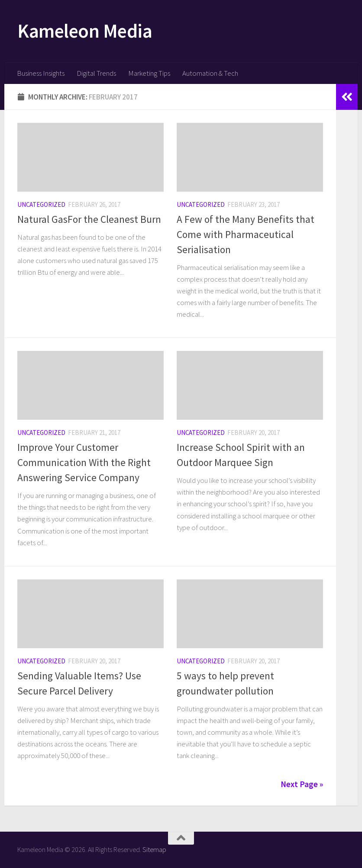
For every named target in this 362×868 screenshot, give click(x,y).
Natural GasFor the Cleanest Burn (89, 219)
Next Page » (302, 784)
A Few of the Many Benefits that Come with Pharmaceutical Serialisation (246, 234)
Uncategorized (41, 204)
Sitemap (154, 849)
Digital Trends (96, 73)
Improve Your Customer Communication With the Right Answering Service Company (84, 462)
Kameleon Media (85, 31)
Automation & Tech (210, 73)
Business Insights (41, 73)
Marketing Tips (149, 73)
